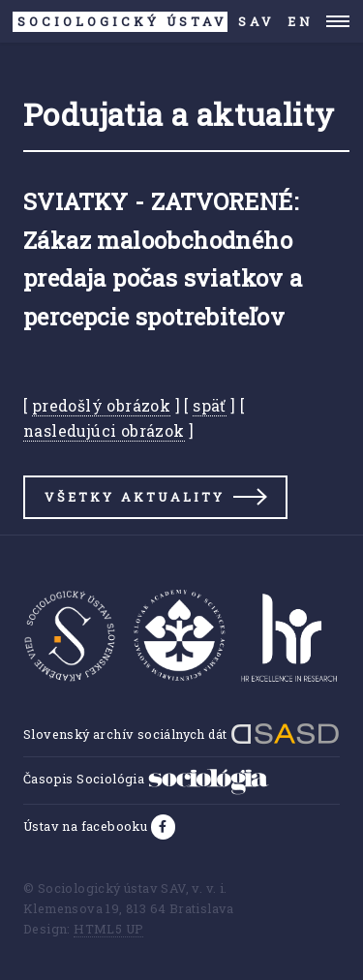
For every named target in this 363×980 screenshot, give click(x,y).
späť (210, 405)
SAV (144, 22)
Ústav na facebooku (87, 826)
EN (301, 21)
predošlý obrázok (101, 405)
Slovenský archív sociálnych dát (181, 734)
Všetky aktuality (135, 497)
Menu (338, 21)
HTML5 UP (108, 929)
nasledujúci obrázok (104, 430)
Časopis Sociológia (146, 779)
